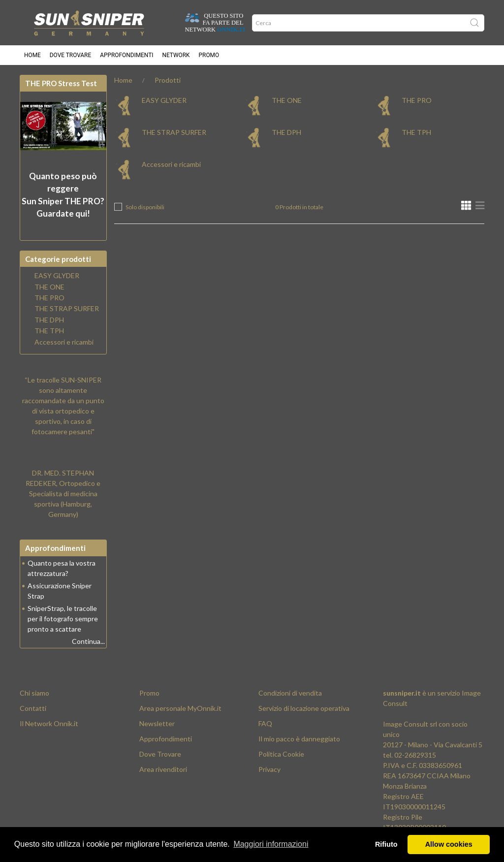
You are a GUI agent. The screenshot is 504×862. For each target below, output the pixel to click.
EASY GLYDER (164, 100)
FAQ (265, 723)
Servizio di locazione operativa (304, 708)
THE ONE (287, 100)
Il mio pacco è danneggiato (299, 739)
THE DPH (286, 132)
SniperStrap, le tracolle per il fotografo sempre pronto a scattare (63, 619)
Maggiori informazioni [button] (271, 844)
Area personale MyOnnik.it (180, 708)
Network (176, 55)
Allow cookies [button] (449, 844)
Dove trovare (70, 55)
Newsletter (157, 723)
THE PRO (417, 100)
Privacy (269, 769)
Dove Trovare (160, 754)
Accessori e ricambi (171, 164)
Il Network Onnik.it (49, 723)
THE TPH (416, 132)
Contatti (33, 708)
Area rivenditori (163, 769)
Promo (209, 55)
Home (32, 55)
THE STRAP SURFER (174, 132)
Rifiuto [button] (386, 844)
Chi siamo (34, 693)
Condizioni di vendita (290, 693)
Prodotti (168, 80)
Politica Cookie (281, 754)
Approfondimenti (126, 55)
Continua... (88, 641)
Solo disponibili (145, 207)
